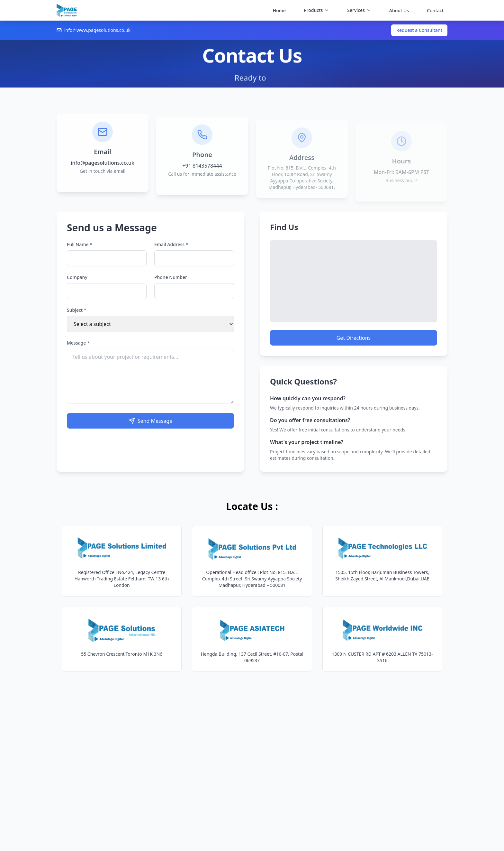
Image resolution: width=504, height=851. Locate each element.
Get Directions (354, 343)
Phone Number (171, 282)
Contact (435, 10)
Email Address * (171, 250)
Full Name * (80, 250)
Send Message (150, 426)
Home (279, 10)
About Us (399, 10)
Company (77, 282)
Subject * (77, 315)
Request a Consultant (419, 30)
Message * (78, 348)
